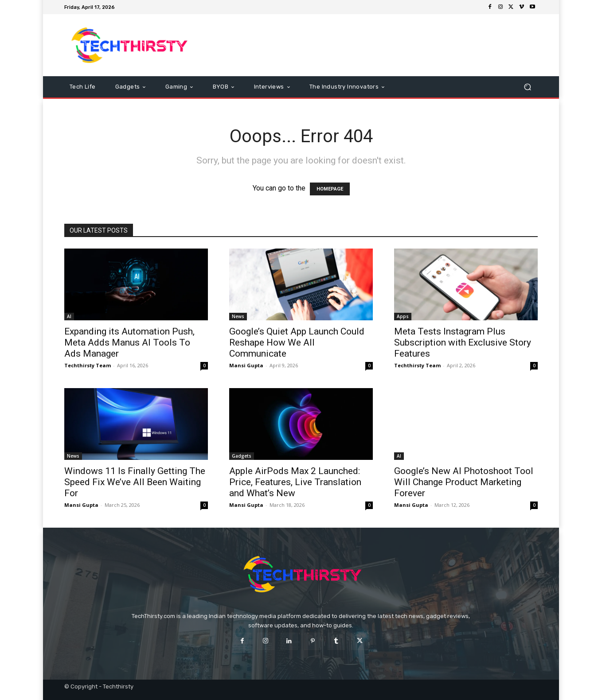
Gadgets (242, 456)
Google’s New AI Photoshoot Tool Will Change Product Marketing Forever (464, 482)
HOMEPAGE (330, 189)
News (238, 316)
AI (69, 316)
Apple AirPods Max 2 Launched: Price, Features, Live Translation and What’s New (295, 482)
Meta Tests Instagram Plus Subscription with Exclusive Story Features (463, 342)
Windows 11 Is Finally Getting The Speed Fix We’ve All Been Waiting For (135, 482)
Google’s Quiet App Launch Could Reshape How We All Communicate (297, 342)
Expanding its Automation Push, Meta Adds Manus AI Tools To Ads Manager (129, 342)
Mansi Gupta (246, 365)
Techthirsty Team (88, 365)
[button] (527, 87)
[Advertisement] (375, 45)
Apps (403, 316)
